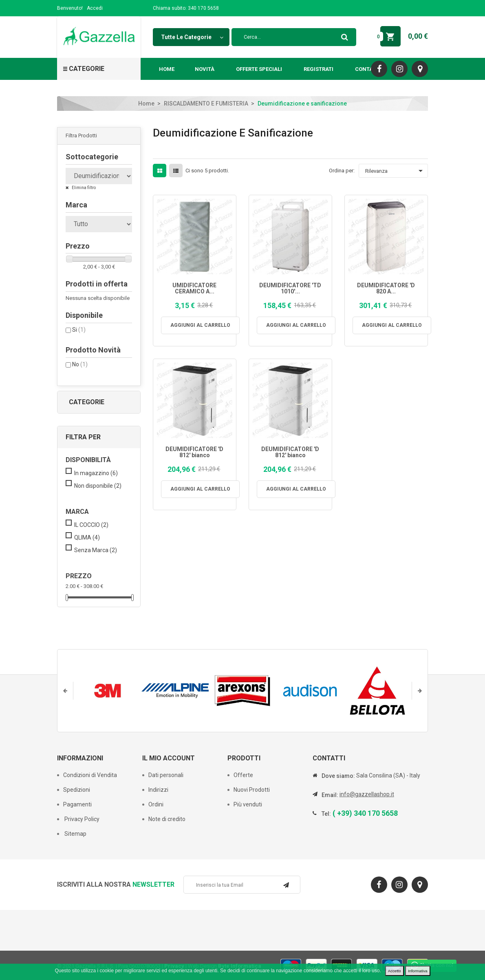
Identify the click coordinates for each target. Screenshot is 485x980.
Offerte (243, 775)
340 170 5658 (203, 8)
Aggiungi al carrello (200, 325)
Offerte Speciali (259, 69)
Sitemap (75, 834)
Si (79, 330)
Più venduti (248, 804)
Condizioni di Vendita (90, 775)
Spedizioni (77, 790)
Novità (205, 69)
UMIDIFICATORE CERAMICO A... (194, 288)
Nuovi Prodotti (252, 790)
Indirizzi (158, 790)
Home (167, 69)
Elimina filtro (83, 188)
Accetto (395, 971)
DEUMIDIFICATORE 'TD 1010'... (290, 288)
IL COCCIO (91, 525)
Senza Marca (96, 550)
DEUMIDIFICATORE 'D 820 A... (386, 288)
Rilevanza (395, 171)
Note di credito (167, 819)
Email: (330, 795)
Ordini (156, 804)
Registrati (319, 69)
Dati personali (166, 775)
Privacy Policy (81, 819)
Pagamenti (77, 804)
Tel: (326, 814)
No (80, 364)
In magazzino (96, 473)
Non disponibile (98, 486)
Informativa (418, 971)
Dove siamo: (338, 776)
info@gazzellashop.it (367, 794)
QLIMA (87, 537)
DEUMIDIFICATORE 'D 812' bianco (194, 452)
